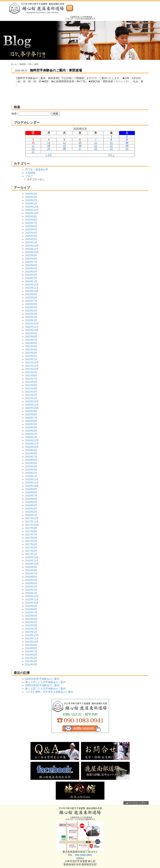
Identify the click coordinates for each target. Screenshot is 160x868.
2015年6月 (31, 616)
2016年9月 (31, 567)
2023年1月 (31, 320)
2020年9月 (31, 411)
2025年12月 (32, 207)
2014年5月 (31, 658)
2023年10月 (32, 291)
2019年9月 (31, 450)
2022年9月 (31, 333)
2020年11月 (32, 405)
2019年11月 (32, 444)
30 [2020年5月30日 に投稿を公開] (127, 149)
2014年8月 (31, 648)
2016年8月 (31, 570)
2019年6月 (31, 460)
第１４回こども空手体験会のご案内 (45, 682)
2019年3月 (31, 470)
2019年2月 (31, 473)
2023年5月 (31, 307)
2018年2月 (31, 512)
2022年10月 (32, 330)
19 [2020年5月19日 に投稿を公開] (64, 146)
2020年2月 (31, 434)
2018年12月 (32, 479)
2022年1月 (31, 359)
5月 (30, 64)
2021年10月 (32, 369)
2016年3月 (31, 586)
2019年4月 (31, 466)
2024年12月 (32, 246)
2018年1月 (31, 515)
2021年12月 (32, 362)
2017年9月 (31, 528)
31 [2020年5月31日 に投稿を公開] (33, 152)
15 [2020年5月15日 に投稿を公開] (111, 143)
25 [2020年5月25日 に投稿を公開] (49, 149)
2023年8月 (31, 298)
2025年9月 (31, 216)
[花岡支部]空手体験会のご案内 (42, 679)
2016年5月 (31, 580)
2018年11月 (32, 483)
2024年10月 (32, 252)
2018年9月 (31, 489)
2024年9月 (31, 255)
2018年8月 (31, 492)
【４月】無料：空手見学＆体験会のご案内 (49, 692)
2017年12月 (32, 518)
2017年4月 (31, 544)
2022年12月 (32, 324)
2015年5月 (31, 619)
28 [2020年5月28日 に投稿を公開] (96, 149)
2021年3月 (31, 392)
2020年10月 (32, 408)
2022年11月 (32, 327)
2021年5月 (31, 385)
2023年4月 (31, 311)
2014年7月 (31, 651)
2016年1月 (31, 593)
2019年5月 (31, 463)
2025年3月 (31, 236)
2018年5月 (31, 502)
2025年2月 (31, 239)
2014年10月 (32, 642)
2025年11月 (32, 210)
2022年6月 (31, 343)
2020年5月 (31, 424)
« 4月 (49, 155)
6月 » (111, 155)
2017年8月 (31, 531)
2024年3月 (31, 275)
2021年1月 (31, 398)
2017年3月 (31, 548)
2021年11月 (32, 366)
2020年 (23, 64)
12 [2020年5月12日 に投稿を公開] (64, 143)
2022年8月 (31, 337)
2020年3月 (31, 431)
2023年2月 (31, 317)
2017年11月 (32, 522)
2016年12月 (32, 557)
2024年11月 (32, 249)
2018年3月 (31, 509)
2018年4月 (31, 505)
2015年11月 (32, 599)
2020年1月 (31, 437)
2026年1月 (31, 203)
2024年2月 (31, 278)
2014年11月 (32, 638)
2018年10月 (32, 486)
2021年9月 (31, 372)
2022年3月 (31, 353)
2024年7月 (31, 262)
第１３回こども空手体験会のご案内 (45, 689)
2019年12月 (32, 440)
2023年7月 (31, 301)
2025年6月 (31, 226)
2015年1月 (31, 632)
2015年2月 (31, 629)
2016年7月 (31, 573)
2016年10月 (32, 564)
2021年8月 (31, 375)
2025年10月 (32, 213)
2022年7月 (31, 340)
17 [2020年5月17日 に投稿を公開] (33, 146)
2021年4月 (31, 388)
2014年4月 (31, 661)
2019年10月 (32, 447)
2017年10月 (32, 525)
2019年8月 (31, 453)
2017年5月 (31, 541)
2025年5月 (31, 229)
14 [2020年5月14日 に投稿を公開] (96, 143)
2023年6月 (31, 304)
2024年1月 (31, 281)
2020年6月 (31, 421)
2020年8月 (31, 414)
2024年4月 (31, 272)
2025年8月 (31, 220)
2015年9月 (31, 606)
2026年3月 (31, 197)
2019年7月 (31, 457)
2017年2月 (31, 551)
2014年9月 (31, 645)
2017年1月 (31, 554)
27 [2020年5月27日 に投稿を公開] (80, 149)
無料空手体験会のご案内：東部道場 (56, 70)
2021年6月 (31, 382)
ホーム (14, 64)
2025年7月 (31, 223)
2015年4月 (31, 622)
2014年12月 (32, 635)
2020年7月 (31, 418)
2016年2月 (31, 590)
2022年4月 (31, 350)
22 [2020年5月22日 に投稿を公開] (111, 146)
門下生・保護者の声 (37, 170)
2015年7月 (31, 612)
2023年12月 (32, 285)
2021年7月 (31, 379)
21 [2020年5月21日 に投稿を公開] (96, 146)
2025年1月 (31, 242)
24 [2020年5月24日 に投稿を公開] (33, 149)
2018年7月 (31, 496)
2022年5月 (31, 346)
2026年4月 (31, 194)
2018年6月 (31, 499)
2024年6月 (31, 265)
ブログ (29, 176)
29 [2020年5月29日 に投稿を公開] (111, 149)
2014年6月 (31, 655)
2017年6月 (31, 538)
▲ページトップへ (136, 803)
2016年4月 (31, 583)
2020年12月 (32, 401)
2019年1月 (31, 476)
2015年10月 (32, 603)
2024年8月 (31, 259)
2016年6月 (31, 577)
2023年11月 (32, 288)
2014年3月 (31, 664)
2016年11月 (32, 561)
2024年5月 (31, 268)
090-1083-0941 (84, 855)
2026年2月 (31, 200)
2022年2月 (31, 356)
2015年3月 (31, 625)
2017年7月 (31, 535)
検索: (14, 114)
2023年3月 (31, 314)
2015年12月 (32, 596)
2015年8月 (31, 609)
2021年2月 (31, 395)
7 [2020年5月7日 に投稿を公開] (96, 140)
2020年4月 (31, 427)
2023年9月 (31, 294)
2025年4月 (31, 233)
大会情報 (30, 173)
